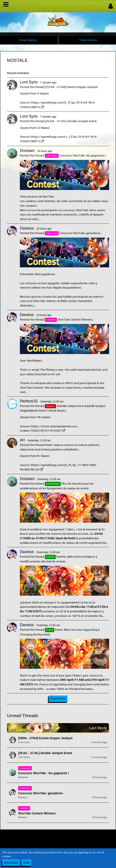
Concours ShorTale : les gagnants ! (82, 155)
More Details (11, 862)
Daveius (27, 228)
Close (26, 862)
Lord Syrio (29, 82)
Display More (58, 699)
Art (22, 440)
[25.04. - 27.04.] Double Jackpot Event (71, 121)
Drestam (27, 151)
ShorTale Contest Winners (75, 319)
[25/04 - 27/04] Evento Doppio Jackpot (71, 87)
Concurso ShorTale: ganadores (80, 233)
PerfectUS (29, 401)
